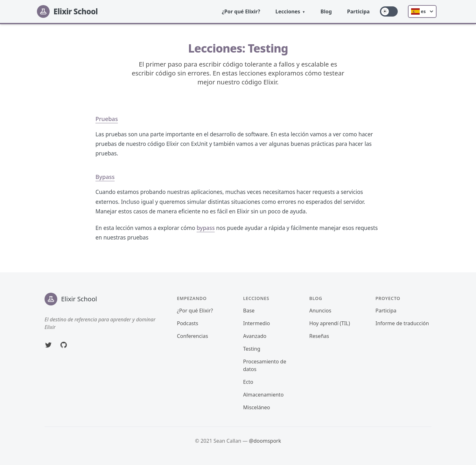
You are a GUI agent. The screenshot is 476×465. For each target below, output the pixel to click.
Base (249, 311)
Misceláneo (257, 407)
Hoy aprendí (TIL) (330, 323)
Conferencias (192, 336)
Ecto (248, 382)
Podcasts (188, 323)
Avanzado (255, 336)
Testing (252, 349)
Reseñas (319, 336)
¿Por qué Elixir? (241, 11)
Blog (326, 11)
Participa (358, 11)
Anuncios (320, 311)
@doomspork (265, 441)
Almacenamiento (263, 395)
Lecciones (288, 11)
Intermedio (256, 323)
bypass (206, 228)
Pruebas (107, 119)
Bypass (105, 177)
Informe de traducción (402, 323)
